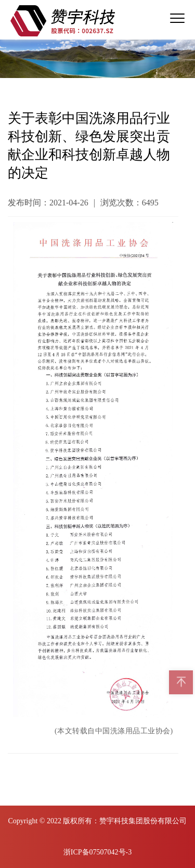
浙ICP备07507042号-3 (97, 852)
